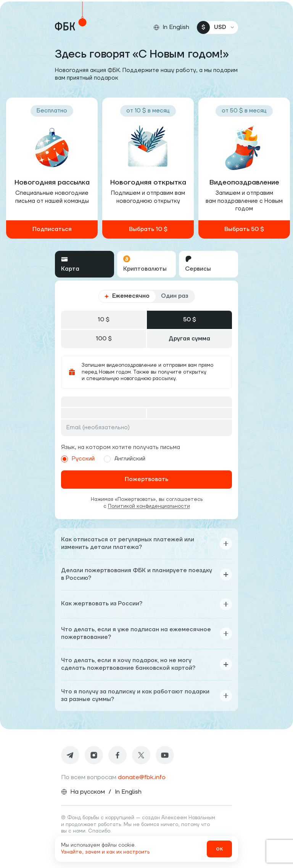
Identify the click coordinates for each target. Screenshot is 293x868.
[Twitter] (141, 755)
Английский (125, 459)
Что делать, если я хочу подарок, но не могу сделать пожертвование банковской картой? (146, 664)
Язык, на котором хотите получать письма (121, 447)
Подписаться (52, 229)
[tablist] (146, 264)
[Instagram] (94, 755)
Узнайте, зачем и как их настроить (105, 852)
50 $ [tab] (190, 320)
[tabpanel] (146, 400)
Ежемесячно (127, 296)
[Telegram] (70, 755)
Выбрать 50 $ (244, 229)
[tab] (85, 264)
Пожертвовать (146, 479)
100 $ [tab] (104, 339)
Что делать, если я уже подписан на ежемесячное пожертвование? (146, 633)
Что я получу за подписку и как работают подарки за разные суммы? (146, 696)
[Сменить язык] (171, 27)
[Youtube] (165, 755)
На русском (88, 792)
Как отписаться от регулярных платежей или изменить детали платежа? (146, 543)
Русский (78, 459)
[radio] (64, 459)
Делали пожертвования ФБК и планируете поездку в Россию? (146, 574)
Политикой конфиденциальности (149, 506)
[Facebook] (118, 755)
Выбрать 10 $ (148, 229)
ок (219, 849)
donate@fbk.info (142, 777)
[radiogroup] (147, 296)
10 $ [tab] (104, 320)
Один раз (175, 296)
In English (128, 792)
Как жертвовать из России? (146, 604)
